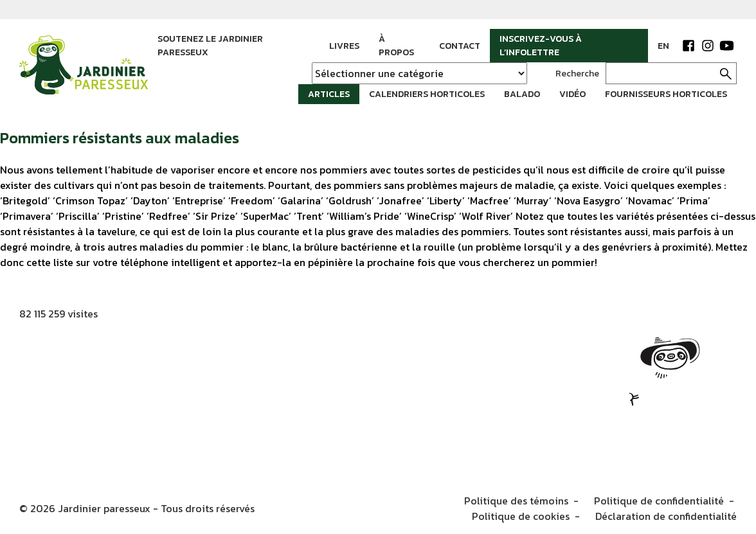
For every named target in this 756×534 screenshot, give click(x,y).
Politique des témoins (516, 501)
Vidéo (572, 94)
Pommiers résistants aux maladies (120, 138)
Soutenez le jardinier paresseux (210, 46)
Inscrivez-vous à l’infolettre (541, 46)
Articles (329, 94)
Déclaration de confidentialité (666, 516)
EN (663, 46)
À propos (396, 46)
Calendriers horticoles (427, 94)
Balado (522, 94)
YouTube (727, 46)
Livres (344, 46)
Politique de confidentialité (659, 501)
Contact (460, 46)
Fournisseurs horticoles (666, 94)
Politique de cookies (521, 516)
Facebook (688, 46)
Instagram (708, 46)
